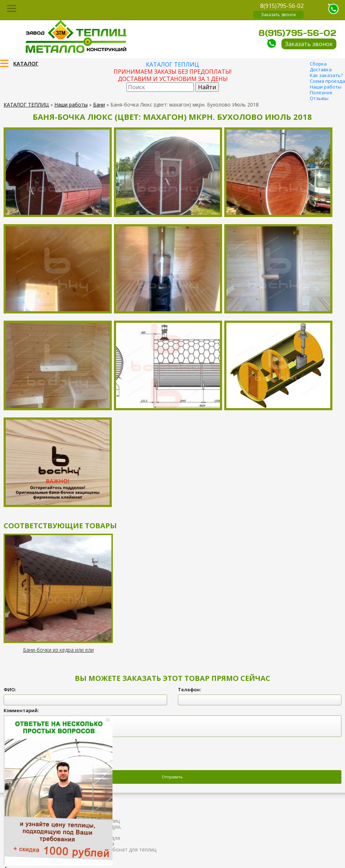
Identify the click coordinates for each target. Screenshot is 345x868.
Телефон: (189, 690)
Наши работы (326, 87)
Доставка (321, 69)
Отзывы (319, 98)
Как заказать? (326, 75)
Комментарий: (21, 710)
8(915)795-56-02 (282, 6)
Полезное (321, 92)
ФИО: (10, 690)
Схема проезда (327, 81)
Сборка (318, 64)
